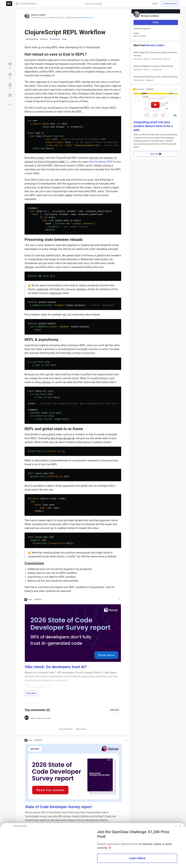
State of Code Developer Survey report (58, 807)
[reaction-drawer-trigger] (10, 66)
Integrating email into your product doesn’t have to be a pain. (153, 126)
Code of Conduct (66, 729)
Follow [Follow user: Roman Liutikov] (156, 22)
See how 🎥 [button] (156, 154)
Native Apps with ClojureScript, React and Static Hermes (156, 56)
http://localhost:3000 (101, 162)
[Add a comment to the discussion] (75, 720)
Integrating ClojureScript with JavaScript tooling (156, 79)
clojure (44, 39)
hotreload (55, 39)
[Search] (17, 4)
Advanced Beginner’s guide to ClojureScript (156, 68)
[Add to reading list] (10, 86)
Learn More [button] (137, 858)
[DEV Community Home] (9, 4)
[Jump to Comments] (10, 76)
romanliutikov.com (88, 18)
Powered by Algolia (93, 4)
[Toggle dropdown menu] (119, 600)
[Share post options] (10, 105)
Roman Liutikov (38, 15)
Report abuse (81, 729)
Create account (170, 4)
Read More (31, 693)
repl (64, 39)
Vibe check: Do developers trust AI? (56, 667)
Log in (155, 4)
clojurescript (32, 39)
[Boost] (10, 95)
